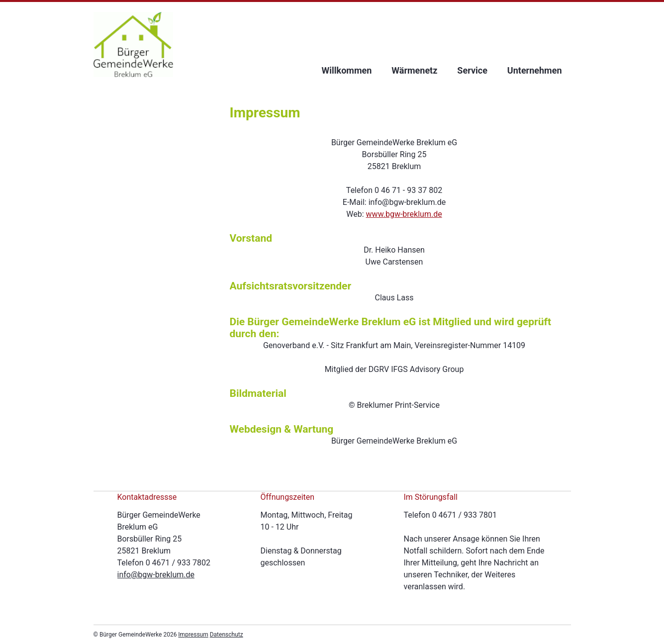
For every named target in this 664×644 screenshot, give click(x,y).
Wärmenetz (414, 70)
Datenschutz (227, 635)
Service (472, 70)
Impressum (193, 635)
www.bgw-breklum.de (404, 214)
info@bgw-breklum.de (156, 575)
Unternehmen (535, 70)
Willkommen (347, 70)
